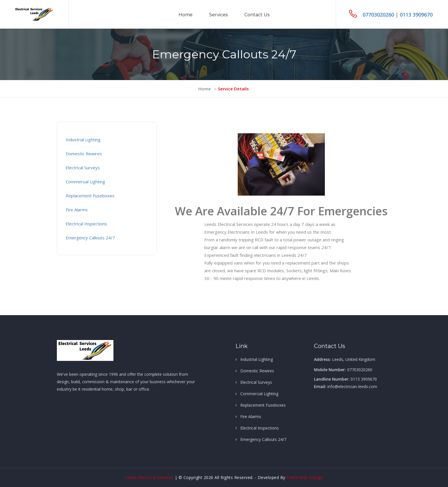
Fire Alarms (77, 210)
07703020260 (379, 15)
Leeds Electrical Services (150, 477)
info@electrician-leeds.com (352, 386)
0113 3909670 (416, 15)
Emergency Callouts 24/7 (90, 238)
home (207, 89)
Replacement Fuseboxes (90, 196)
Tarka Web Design (305, 477)
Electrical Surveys (83, 168)
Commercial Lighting (85, 182)
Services (218, 15)
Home (186, 15)
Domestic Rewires (84, 154)
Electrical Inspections (86, 224)
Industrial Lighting (83, 140)
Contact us (257, 15)
